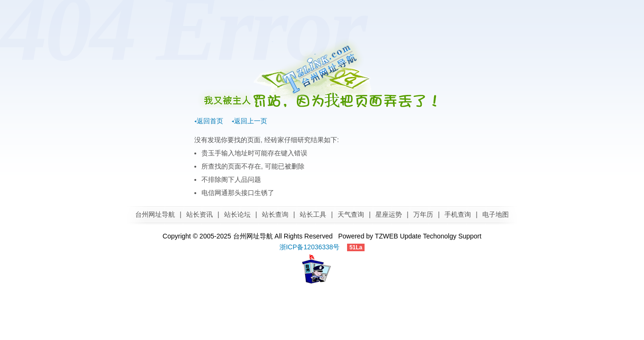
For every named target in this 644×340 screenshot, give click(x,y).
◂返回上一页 (249, 121)
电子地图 (496, 214)
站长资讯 (200, 214)
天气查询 (351, 214)
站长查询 (275, 214)
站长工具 (313, 214)
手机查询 (458, 214)
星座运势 (389, 214)
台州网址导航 (155, 214)
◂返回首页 (209, 121)
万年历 (423, 214)
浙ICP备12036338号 (310, 247)
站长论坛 (237, 214)
